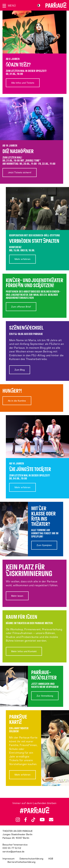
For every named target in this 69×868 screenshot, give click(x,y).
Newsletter (51, 820)
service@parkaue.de (13, 852)
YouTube (42, 820)
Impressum (9, 859)
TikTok (33, 820)
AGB (51, 859)
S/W (39, 5)
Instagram (18, 820)
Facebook (26, 820)
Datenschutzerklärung (31, 859)
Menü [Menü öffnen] (12, 6)
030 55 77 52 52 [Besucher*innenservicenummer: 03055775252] (12, 848)
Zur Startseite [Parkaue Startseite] (56, 5)
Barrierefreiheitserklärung (21, 862)
